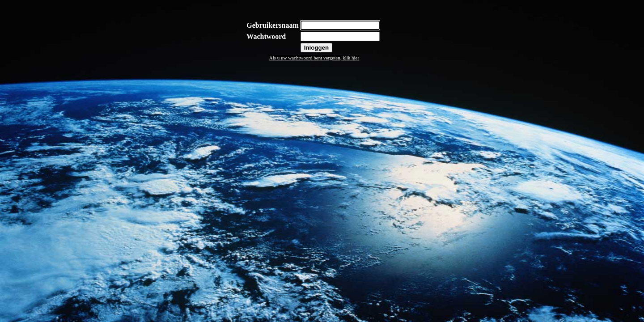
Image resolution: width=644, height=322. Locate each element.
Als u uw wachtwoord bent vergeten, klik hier (314, 58)
